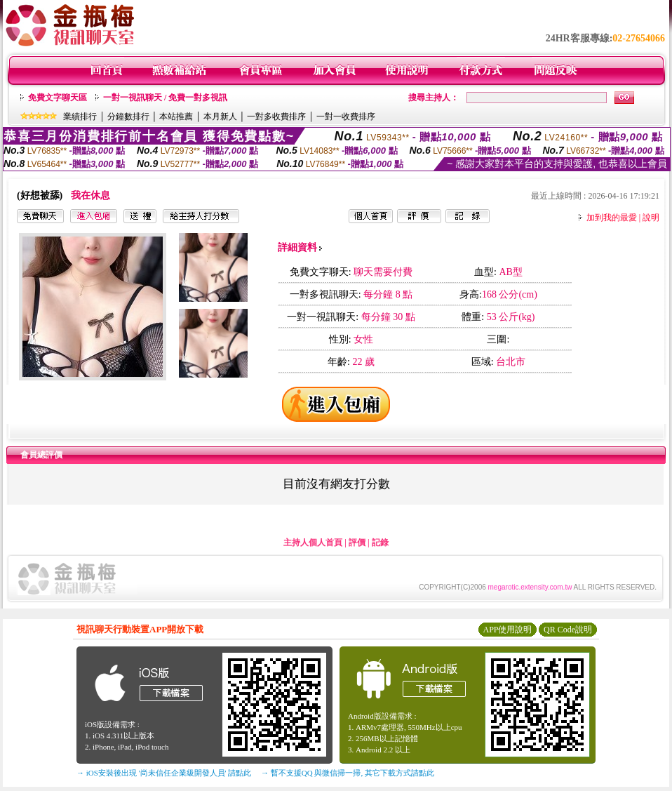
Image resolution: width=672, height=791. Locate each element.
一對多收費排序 (276, 117)
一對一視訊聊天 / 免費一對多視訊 (165, 98)
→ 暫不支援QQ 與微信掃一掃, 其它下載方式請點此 (348, 773)
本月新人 (220, 117)
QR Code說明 (568, 630)
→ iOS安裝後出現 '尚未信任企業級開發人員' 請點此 (164, 773)
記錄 (380, 543)
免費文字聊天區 (58, 98)
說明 (651, 218)
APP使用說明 (507, 630)
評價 (357, 543)
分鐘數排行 (128, 117)
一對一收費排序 (346, 117)
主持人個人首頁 (313, 543)
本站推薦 (176, 117)
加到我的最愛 (612, 218)
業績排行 (80, 117)
